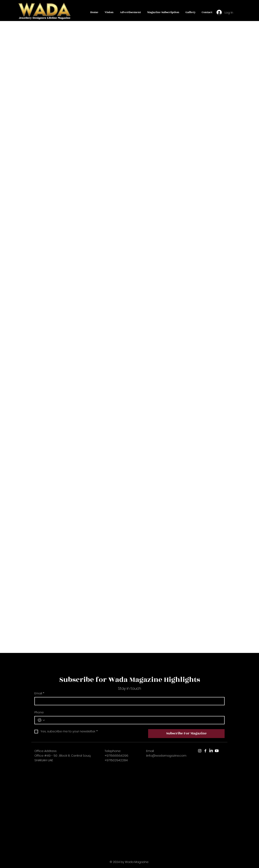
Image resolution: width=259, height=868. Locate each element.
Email (39, 693)
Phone (39, 712)
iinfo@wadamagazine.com (166, 756)
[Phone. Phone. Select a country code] (41, 720)
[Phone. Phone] (134, 720)
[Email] (128, 701)
